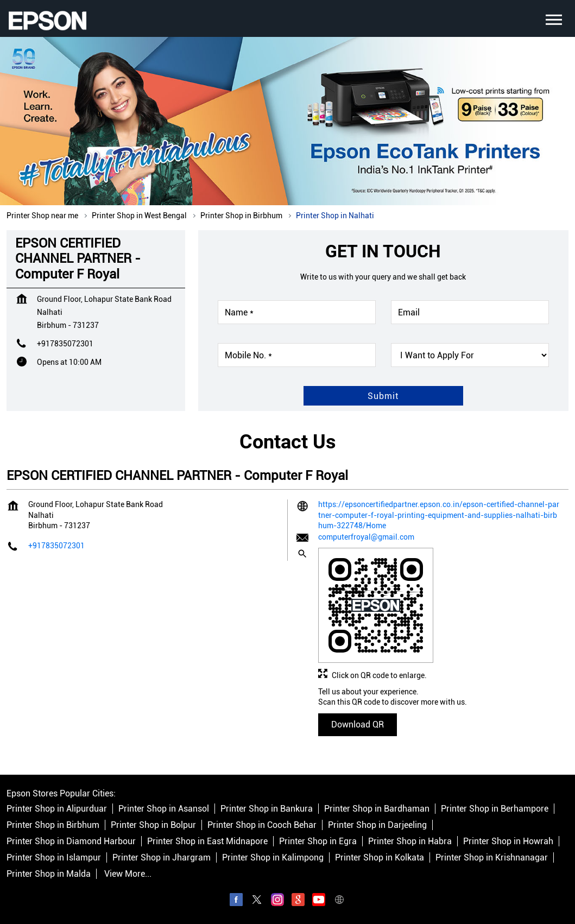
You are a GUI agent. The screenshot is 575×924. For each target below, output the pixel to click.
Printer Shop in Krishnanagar (492, 858)
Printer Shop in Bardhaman (377, 809)
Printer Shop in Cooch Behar (262, 825)
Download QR (358, 724)
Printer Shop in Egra (318, 842)
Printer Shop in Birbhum (53, 825)
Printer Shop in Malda (49, 874)
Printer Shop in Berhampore (495, 809)
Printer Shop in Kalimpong (273, 858)
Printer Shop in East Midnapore (207, 842)
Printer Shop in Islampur (54, 858)
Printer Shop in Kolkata (380, 858)
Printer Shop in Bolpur (153, 825)
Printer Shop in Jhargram (162, 858)
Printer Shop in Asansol (164, 809)
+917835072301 (65, 344)
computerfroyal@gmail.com (366, 537)
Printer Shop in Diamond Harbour (71, 842)
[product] (470, 355)
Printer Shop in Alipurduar (57, 809)
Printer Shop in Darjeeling (377, 825)
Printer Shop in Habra (410, 842)
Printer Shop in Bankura (267, 809)
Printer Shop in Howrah (508, 842)
